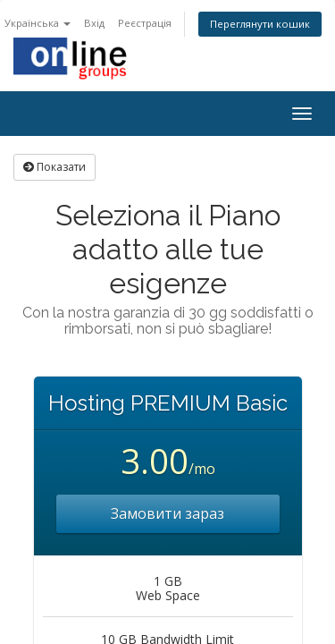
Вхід (94, 23)
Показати (54, 167)
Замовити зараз (167, 513)
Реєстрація (145, 23)
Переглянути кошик (260, 24)
